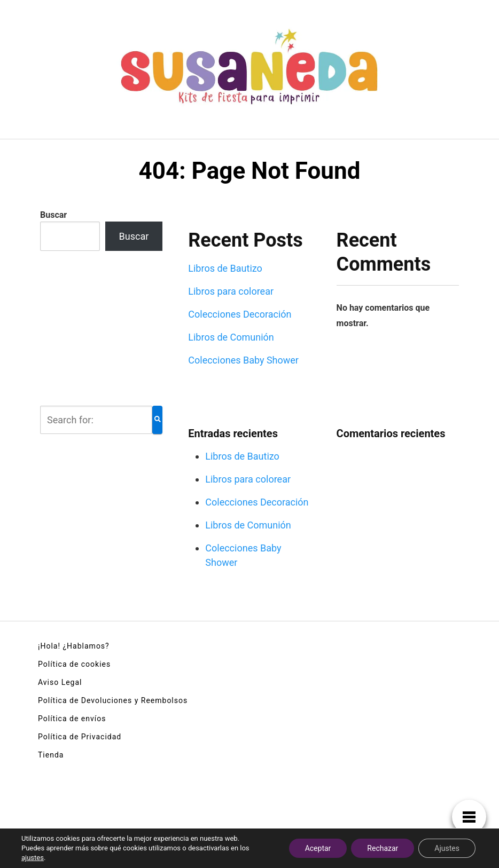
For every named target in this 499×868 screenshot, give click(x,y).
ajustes (33, 858)
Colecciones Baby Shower (243, 360)
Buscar (53, 215)
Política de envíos (72, 719)
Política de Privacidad (80, 737)
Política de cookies (74, 664)
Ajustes (447, 848)
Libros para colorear (231, 291)
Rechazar (383, 848)
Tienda (51, 755)
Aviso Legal (60, 682)
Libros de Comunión (231, 337)
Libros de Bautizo (225, 268)
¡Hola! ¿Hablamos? (74, 646)
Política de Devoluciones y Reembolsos (113, 700)
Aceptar (318, 848)
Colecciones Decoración (240, 314)
